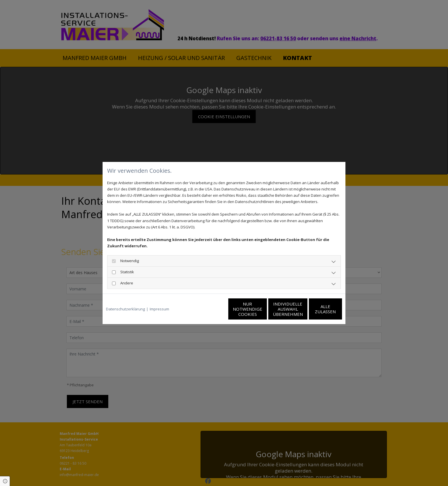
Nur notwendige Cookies (207, 309)
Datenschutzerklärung (125, 309)
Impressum (159, 309)
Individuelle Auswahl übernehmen (261, 309)
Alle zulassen (316, 309)
